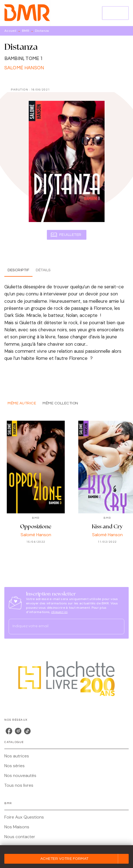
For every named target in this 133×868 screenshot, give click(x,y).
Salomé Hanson (24, 68)
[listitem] (9, 731)
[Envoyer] (118, 627)
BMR (26, 31)
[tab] (18, 270)
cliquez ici (59, 612)
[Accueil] (27, 13)
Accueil (10, 31)
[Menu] (115, 13)
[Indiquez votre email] (60, 627)
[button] (66, 859)
